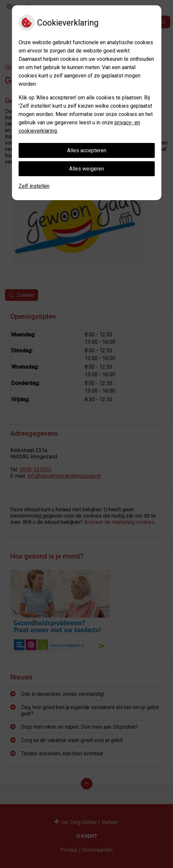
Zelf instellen (34, 186)
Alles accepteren (87, 150)
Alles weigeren (86, 169)
